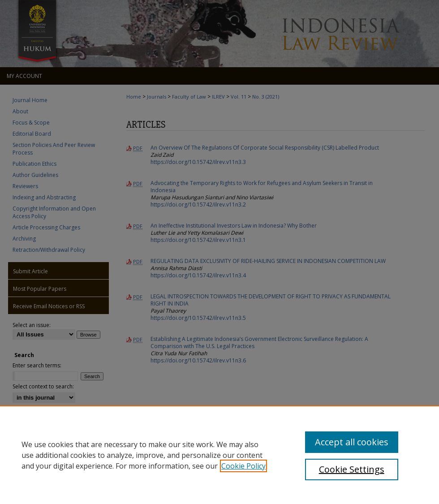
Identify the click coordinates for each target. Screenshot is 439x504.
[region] (219, 455)
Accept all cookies (352, 442)
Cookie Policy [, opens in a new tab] (243, 466)
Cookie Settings (352, 469)
